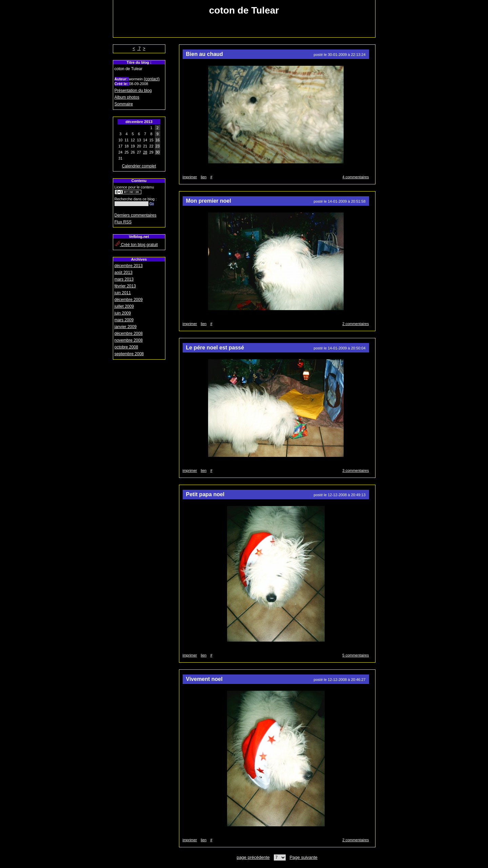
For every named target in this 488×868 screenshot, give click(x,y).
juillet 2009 (124, 306)
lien (204, 177)
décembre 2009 (129, 300)
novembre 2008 (129, 340)
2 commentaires (355, 324)
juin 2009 (123, 313)
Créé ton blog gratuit (136, 245)
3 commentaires (355, 470)
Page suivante (303, 857)
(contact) (152, 79)
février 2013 (125, 286)
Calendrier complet (139, 166)
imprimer (190, 177)
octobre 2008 (126, 347)
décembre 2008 (129, 334)
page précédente (253, 857)
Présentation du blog (133, 90)
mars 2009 (124, 320)
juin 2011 (123, 293)
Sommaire (124, 104)
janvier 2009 (126, 327)
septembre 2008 (129, 354)
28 (145, 152)
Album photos (127, 97)
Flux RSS (123, 222)
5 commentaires (355, 655)
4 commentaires (355, 177)
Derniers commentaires (136, 215)
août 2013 (124, 272)
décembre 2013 (129, 266)
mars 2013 (124, 279)
